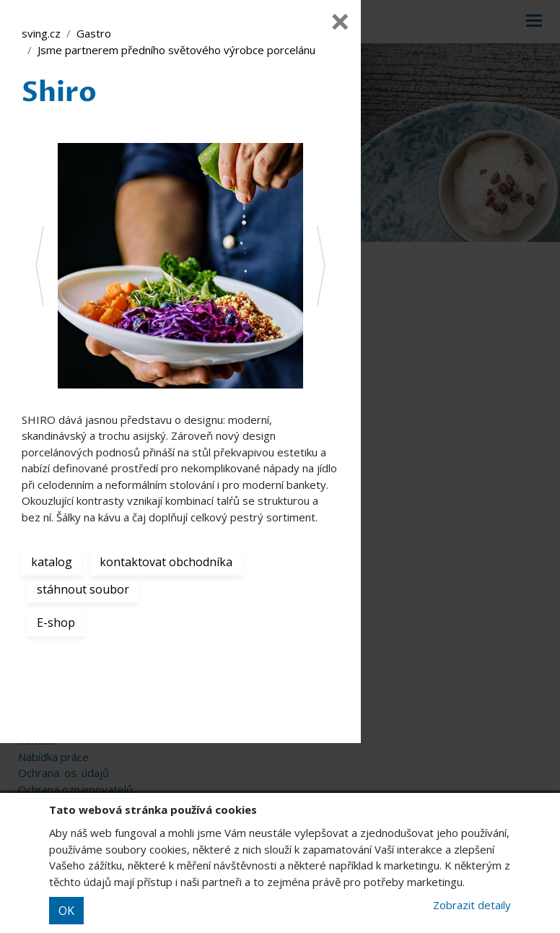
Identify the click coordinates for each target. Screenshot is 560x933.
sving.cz (41, 33)
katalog (52, 562)
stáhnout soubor (83, 589)
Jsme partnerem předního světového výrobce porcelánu (176, 50)
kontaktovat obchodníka (166, 562)
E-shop (56, 622)
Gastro (94, 33)
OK (66, 911)
